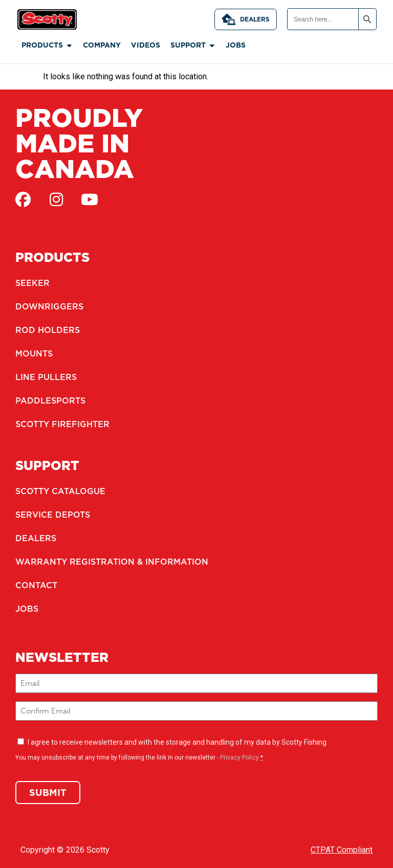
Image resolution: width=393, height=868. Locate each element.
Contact (36, 585)
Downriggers (49, 306)
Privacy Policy (239, 758)
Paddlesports (50, 400)
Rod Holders (48, 330)
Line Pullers (46, 377)
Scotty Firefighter (62, 424)
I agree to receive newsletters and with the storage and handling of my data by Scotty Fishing (177, 742)
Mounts (34, 353)
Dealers (246, 19)
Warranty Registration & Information (112, 562)
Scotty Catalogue (60, 491)
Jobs (27, 609)
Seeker (32, 283)
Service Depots (53, 515)
